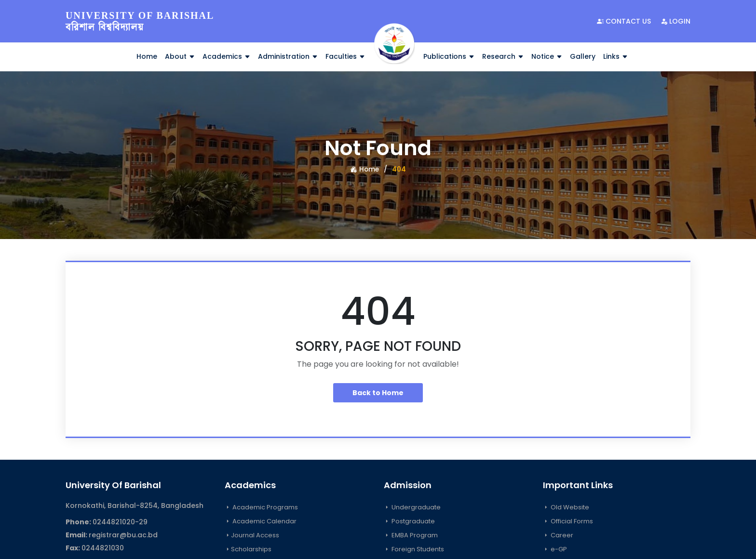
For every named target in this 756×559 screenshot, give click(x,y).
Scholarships (248, 549)
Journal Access (252, 535)
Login (675, 21)
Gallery (583, 56)
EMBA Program (411, 535)
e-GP (555, 549)
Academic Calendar (261, 521)
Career (558, 535)
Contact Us (624, 21)
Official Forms (568, 521)
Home (147, 56)
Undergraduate (412, 507)
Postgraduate (409, 521)
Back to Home (378, 393)
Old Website (566, 507)
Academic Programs (261, 507)
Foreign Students (414, 549)
